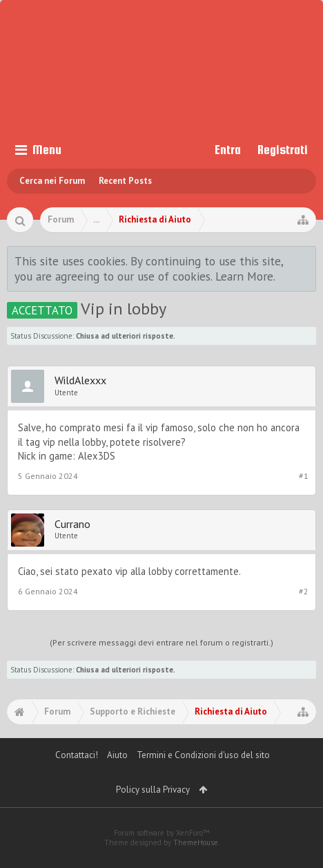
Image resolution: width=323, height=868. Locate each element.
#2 (304, 591)
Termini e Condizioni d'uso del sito (203, 755)
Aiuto (117, 755)
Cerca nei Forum (52, 181)
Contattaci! (77, 755)
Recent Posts (125, 181)
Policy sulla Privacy (153, 790)
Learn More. (245, 276)
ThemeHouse (196, 842)
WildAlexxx (80, 380)
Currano (72, 524)
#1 (304, 476)
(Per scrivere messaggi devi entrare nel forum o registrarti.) (161, 642)
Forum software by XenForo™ (162, 833)
